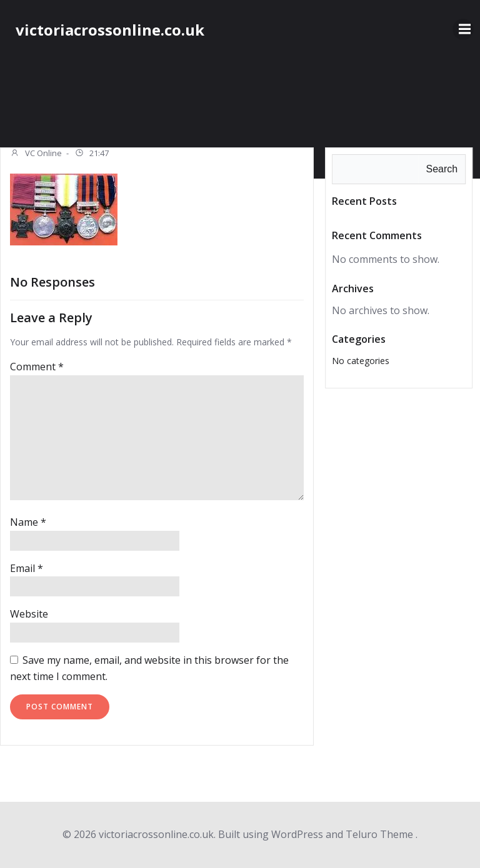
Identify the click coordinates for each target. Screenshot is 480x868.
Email (27, 568)
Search (442, 169)
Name (28, 522)
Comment (37, 367)
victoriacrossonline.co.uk (110, 30)
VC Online (36, 154)
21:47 (92, 154)
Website (29, 614)
